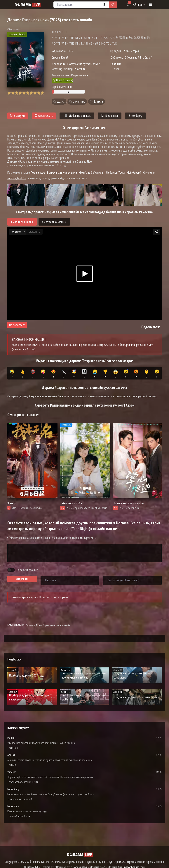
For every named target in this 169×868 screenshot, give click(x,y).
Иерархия (14, 748)
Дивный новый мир (19, 816)
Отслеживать (44, 116)
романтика (79, 102)
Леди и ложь (38, 172)
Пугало (12, 765)
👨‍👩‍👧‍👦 (84, 374)
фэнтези (98, 102)
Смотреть (18, 116)
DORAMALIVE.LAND (16, 625)
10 (42, 93)
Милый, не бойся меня (91, 172)
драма (61, 102)
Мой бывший (134, 172)
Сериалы (30, 625)
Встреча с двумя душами (62, 172)
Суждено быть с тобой (21, 799)
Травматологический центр (23, 782)
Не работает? (17, 325)
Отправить (22, 579)
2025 (70, 51)
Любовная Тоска (115, 172)
